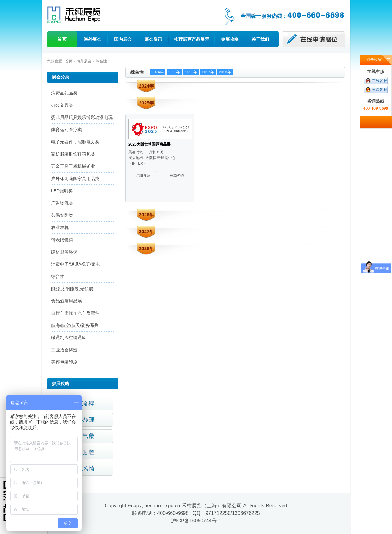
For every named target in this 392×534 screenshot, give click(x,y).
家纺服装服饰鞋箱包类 (73, 154)
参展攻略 (230, 39)
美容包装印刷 (64, 362)
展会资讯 (153, 39)
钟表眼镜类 (62, 240)
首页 (69, 61)
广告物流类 (62, 203)
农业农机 (60, 227)
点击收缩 (374, 60)
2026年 (191, 72)
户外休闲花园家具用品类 (75, 179)
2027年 (208, 72)
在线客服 (379, 81)
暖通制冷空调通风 (69, 338)
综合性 (101, 61)
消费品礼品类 (64, 93)
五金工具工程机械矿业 (73, 166)
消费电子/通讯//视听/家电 (76, 264)
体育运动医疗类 (66, 130)
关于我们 (260, 39)
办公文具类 (62, 105)
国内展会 (123, 39)
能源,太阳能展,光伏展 (72, 289)
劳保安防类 (62, 215)
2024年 (158, 72)
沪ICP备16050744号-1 (196, 521)
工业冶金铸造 (64, 350)
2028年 (225, 72)
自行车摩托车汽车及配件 (75, 313)
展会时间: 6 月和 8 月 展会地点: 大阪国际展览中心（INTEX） (152, 158)
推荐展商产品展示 (192, 39)
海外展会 (93, 39)
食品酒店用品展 (66, 301)
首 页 (62, 39)
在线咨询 (177, 175)
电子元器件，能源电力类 (75, 142)
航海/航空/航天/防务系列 (75, 325)
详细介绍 (143, 175)
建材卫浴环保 (64, 252)
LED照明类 (62, 191)
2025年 (175, 72)
